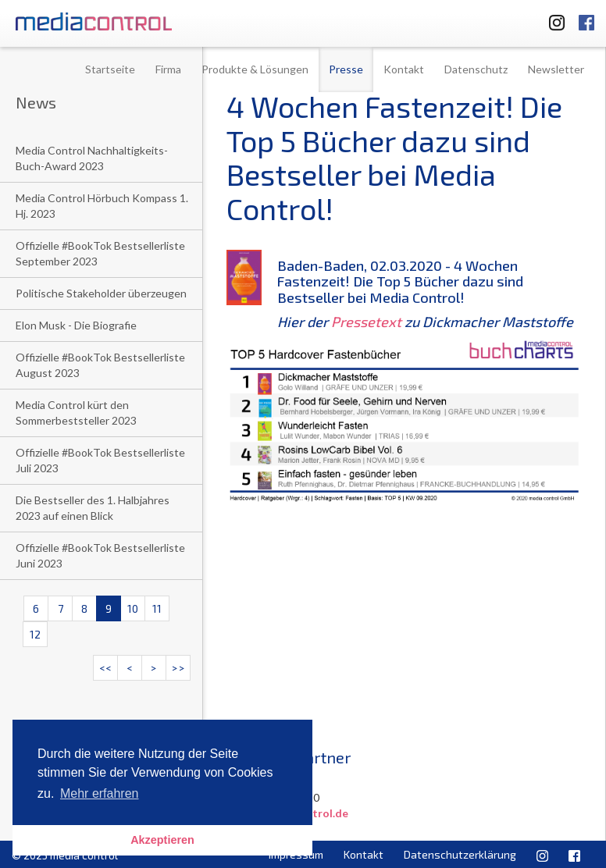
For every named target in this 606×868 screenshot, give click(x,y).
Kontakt (404, 69)
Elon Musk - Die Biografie (76, 325)
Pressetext (366, 322)
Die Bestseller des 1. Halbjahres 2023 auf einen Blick (93, 508)
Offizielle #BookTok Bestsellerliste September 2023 (100, 253)
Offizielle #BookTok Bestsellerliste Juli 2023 (100, 460)
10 (133, 608)
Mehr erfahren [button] (100, 793)
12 (35, 634)
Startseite (110, 69)
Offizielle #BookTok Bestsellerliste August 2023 (100, 365)
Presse (346, 69)
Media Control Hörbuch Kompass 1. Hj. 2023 (102, 206)
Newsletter (556, 69)
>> (178, 668)
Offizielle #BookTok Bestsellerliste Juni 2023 (100, 555)
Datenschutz (476, 69)
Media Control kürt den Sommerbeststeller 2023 (76, 413)
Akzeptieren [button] (162, 840)
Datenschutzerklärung (460, 854)
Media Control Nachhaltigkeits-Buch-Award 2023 (92, 158)
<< (105, 668)
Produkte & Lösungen (255, 69)
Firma (168, 69)
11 (157, 608)
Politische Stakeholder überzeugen (101, 293)
